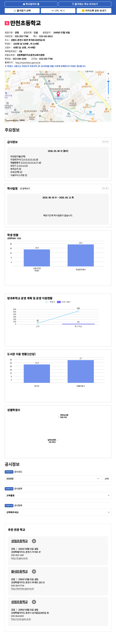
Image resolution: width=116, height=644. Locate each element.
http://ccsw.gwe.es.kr (21, 619)
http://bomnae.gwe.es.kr (22, 589)
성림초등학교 (19, 541)
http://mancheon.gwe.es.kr (28, 63)
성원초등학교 (19, 602)
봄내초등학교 (19, 571)
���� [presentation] (104, 142)
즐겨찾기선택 (34, 541)
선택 (107, 479)
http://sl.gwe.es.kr (19, 558)
